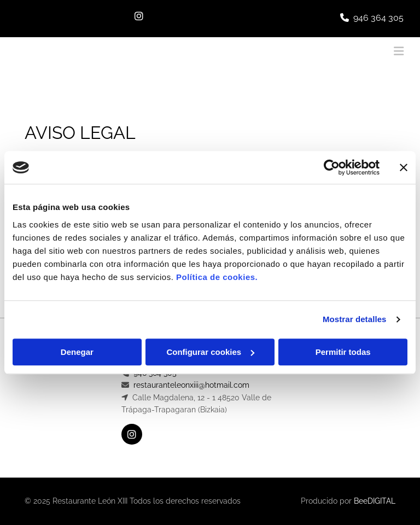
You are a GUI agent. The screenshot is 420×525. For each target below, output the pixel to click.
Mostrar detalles (355, 319)
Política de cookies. (217, 277)
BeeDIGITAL (375, 501)
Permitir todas (343, 352)
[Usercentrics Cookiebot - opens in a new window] (332, 167)
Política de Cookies (349, 398)
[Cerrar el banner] (404, 167)
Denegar (77, 352)
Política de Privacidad (354, 385)
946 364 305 (378, 18)
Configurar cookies (210, 352)
